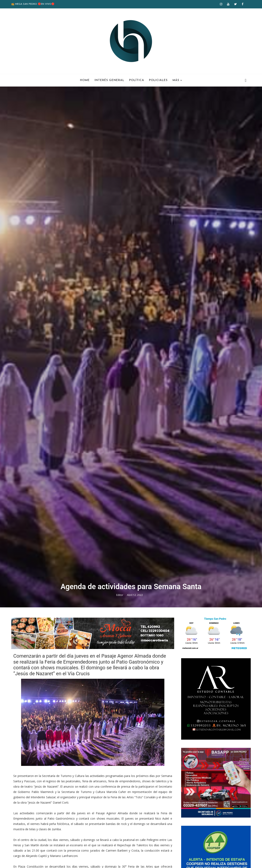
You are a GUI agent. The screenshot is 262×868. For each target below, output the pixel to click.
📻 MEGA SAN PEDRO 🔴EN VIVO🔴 (33, 4)
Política (137, 80)
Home (85, 80)
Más (176, 80)
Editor (120, 595)
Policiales (158, 80)
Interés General (109, 80)
